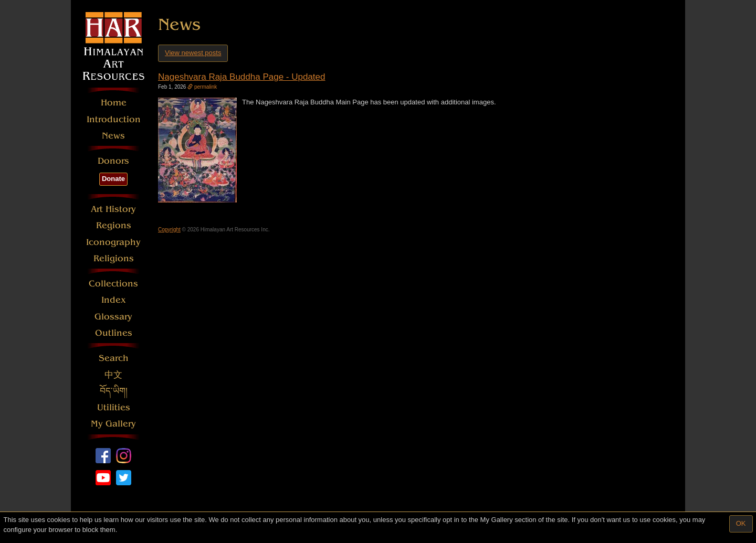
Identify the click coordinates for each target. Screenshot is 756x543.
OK (741, 523)
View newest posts (193, 53)
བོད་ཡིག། (114, 391)
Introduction (114, 119)
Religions (114, 258)
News (113, 136)
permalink (202, 87)
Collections (113, 284)
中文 (113, 375)
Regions (114, 225)
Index (114, 300)
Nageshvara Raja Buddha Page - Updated (242, 77)
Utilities (114, 407)
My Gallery (113, 424)
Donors (113, 161)
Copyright (169, 230)
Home (114, 103)
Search (114, 358)
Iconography (113, 242)
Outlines (114, 333)
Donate (113, 179)
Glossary (113, 317)
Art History (113, 209)
